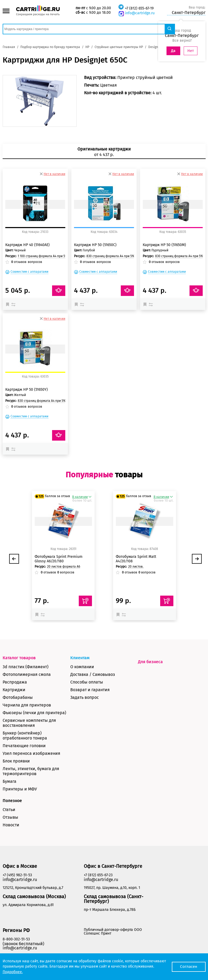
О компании (82, 667)
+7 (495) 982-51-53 (17, 875)
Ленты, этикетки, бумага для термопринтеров (31, 771)
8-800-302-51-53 (16, 939)
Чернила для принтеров (27, 705)
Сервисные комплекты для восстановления (29, 723)
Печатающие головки (24, 746)
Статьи (9, 810)
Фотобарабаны (18, 697)
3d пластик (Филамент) (26, 667)
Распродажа (15, 682)
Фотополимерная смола (27, 674)
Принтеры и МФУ (20, 789)
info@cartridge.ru (140, 13)
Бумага (10, 781)
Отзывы (10, 817)
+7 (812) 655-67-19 (139, 8)
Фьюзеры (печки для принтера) (34, 713)
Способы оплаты (87, 682)
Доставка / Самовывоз (93, 674)
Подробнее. (13, 972)
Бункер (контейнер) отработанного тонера (25, 736)
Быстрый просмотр (35, 204)
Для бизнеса (150, 662)
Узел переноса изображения (31, 753)
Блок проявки (16, 761)
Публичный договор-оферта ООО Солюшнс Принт (113, 932)
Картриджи (14, 690)
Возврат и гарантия (90, 690)
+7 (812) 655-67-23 (98, 875)
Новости (11, 825)
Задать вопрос (85, 697)
